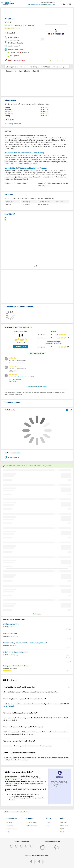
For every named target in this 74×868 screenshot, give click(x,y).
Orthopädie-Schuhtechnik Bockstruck (16, 666)
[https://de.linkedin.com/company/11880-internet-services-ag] (31, 846)
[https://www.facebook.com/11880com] (11, 846)
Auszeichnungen (59, 67)
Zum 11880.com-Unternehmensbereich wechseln (42, 4)
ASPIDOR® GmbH (9, 633)
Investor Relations (12, 829)
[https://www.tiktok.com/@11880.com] (16, 846)
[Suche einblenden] (61, 4)
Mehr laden (37, 614)
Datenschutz (65, 826)
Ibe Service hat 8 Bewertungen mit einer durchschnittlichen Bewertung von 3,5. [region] (28, 746)
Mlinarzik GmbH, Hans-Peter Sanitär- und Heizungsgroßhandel (25, 643)
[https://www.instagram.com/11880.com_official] (21, 846)
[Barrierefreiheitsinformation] (68, 4)
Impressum (64, 823)
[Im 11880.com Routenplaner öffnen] (67, 410)
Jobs (8, 832)
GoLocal (20, 377)
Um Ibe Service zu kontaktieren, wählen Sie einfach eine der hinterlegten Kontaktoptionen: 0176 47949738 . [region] (36, 705)
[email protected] (9, 706)
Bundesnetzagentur (11, 778)
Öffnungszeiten (12, 67)
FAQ (48, 826)
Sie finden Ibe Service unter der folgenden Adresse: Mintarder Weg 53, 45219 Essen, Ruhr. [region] (31, 692)
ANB (62, 832)
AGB (62, 829)
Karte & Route (25, 71)
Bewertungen (11, 71)
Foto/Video (46, 67)
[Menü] (71, 4)
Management (10, 826)
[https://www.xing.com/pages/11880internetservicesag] (26, 846)
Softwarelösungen (32, 826)
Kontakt (36, 71)
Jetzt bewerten (21, 347)
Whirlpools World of (10, 624)
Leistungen (34, 67)
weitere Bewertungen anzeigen (37, 386)
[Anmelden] (65, 4)
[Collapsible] (69, 687)
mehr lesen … (14, 381)
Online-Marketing (32, 823)
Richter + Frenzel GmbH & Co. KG (15, 652)
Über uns (24, 67)
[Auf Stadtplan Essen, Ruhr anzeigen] (71, 410)
